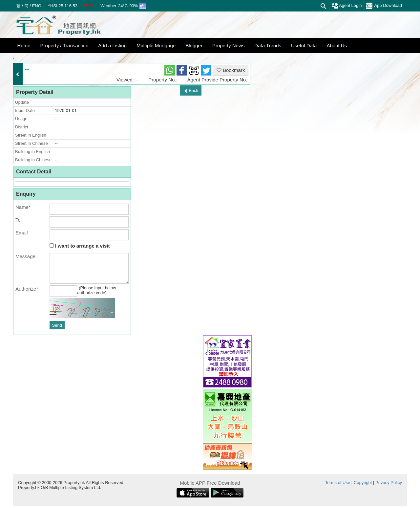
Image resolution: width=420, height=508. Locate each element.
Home (24, 45)
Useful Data (304, 45)
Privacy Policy (389, 483)
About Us (337, 45)
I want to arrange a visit (80, 246)
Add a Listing (112, 45)
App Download (384, 6)
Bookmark (231, 70)
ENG (37, 6)
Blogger (194, 45)
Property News (228, 45)
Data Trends (268, 45)
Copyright (363, 483)
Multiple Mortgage (156, 45)
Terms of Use (338, 483)
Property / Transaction (64, 45)
